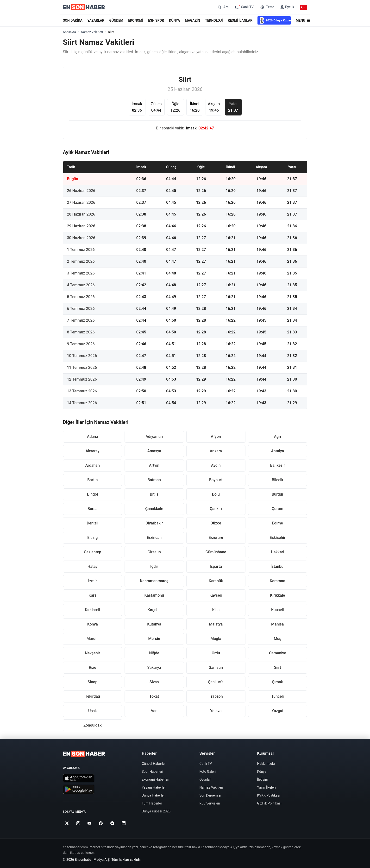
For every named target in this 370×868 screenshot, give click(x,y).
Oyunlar (205, 779)
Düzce (216, 523)
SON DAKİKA (73, 20)
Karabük (216, 581)
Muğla (216, 639)
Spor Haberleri (153, 772)
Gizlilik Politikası (269, 803)
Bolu (216, 494)
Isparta (216, 566)
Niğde (154, 653)
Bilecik (277, 480)
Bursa (93, 509)
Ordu (216, 653)
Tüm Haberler (152, 803)
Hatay (93, 566)
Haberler (149, 753)
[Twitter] (67, 823)
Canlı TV (206, 764)
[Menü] (303, 21)
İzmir (93, 581)
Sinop (92, 682)
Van (154, 711)
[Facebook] (101, 823)
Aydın (216, 465)
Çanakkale (154, 509)
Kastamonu (154, 595)
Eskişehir (278, 538)
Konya (93, 624)
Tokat (154, 696)
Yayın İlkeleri (267, 787)
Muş (278, 639)
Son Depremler (211, 795)
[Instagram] (78, 823)
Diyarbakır (154, 523)
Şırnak (278, 682)
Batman (154, 480)
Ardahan (93, 465)
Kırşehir (154, 610)
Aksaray (93, 451)
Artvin (154, 465)
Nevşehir (92, 653)
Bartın (92, 480)
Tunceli (277, 696)
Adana (93, 437)
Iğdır (154, 566)
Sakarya (154, 667)
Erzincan (154, 538)
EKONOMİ (136, 20)
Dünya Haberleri (154, 795)
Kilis (216, 610)
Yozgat (278, 711)
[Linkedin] (124, 823)
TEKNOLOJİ (214, 20)
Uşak (93, 711)
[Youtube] (90, 823)
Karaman (277, 581)
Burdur (277, 494)
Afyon (216, 437)
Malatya (216, 624)
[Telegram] (112, 823)
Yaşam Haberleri (154, 787)
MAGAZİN (192, 20)
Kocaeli (278, 610)
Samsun (216, 667)
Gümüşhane (216, 552)
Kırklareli (92, 610)
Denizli (93, 523)
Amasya (154, 451)
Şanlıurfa (216, 682)
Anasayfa (69, 32)
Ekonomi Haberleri (156, 779)
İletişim (263, 779)
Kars (92, 595)
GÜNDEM (116, 20)
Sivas (154, 682)
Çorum (277, 509)
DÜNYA (174, 20)
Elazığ (92, 538)
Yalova (216, 711)
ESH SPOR (156, 20)
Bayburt (216, 480)
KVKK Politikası (269, 795)
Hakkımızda (266, 764)
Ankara (216, 451)
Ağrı (277, 437)
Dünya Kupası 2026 (156, 811)
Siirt (278, 667)
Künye (262, 772)
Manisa (277, 624)
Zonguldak (93, 725)
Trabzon (216, 696)
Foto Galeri (208, 772)
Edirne (278, 523)
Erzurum (216, 538)
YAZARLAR (96, 20)
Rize (92, 667)
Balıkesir (277, 465)
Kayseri (216, 595)
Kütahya (154, 624)
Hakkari (278, 552)
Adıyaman (154, 437)
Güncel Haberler (154, 764)
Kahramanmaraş (154, 581)
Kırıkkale (277, 595)
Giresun (154, 552)
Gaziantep (93, 552)
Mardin (93, 639)
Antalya (277, 451)
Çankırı (216, 509)
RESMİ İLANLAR (240, 20)
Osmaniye (278, 653)
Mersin (154, 639)
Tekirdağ (93, 696)
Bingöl (92, 494)
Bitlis (154, 494)
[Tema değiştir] (267, 7)
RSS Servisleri (210, 803)
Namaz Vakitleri (92, 32)
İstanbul (277, 566)
